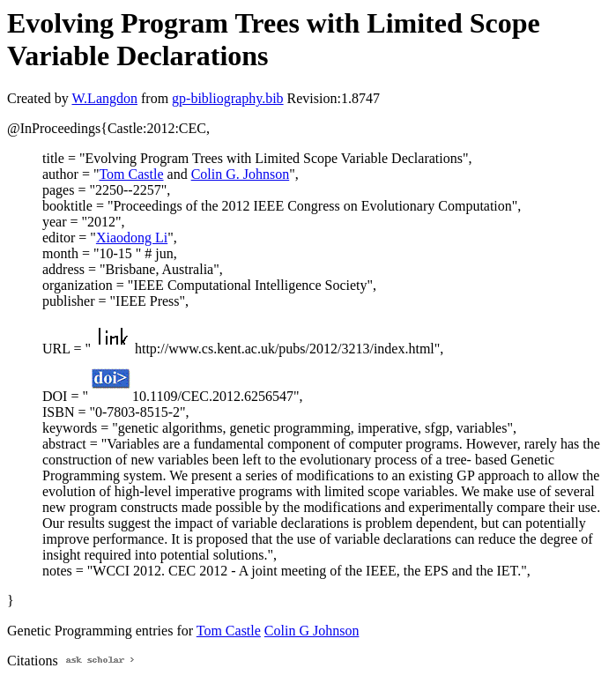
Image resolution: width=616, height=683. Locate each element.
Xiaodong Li (132, 238)
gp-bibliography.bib (228, 98)
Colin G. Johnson (241, 174)
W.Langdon (104, 98)
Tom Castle (131, 174)
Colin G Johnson (312, 631)
